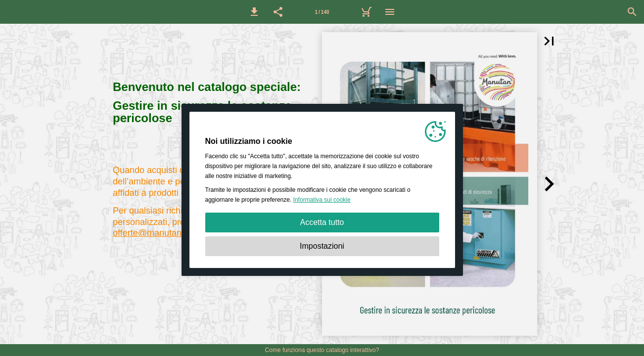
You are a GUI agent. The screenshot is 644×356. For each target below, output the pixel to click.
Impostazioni (322, 246)
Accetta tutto (322, 222)
